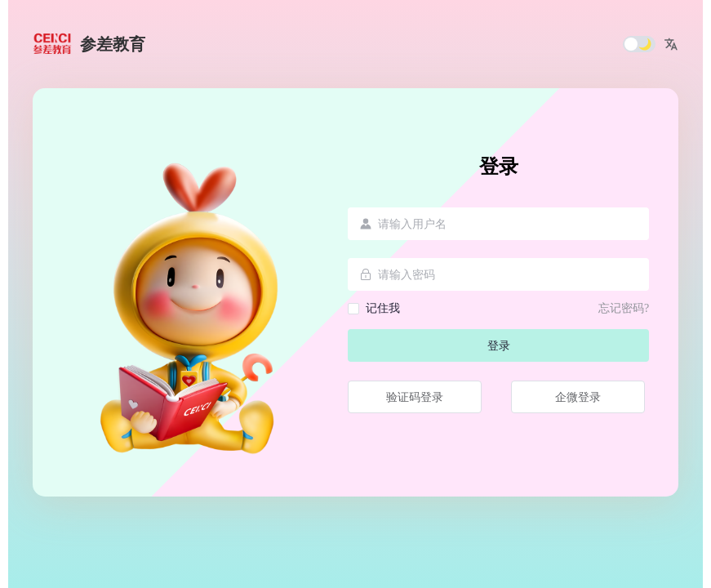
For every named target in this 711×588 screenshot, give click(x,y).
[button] (671, 44)
